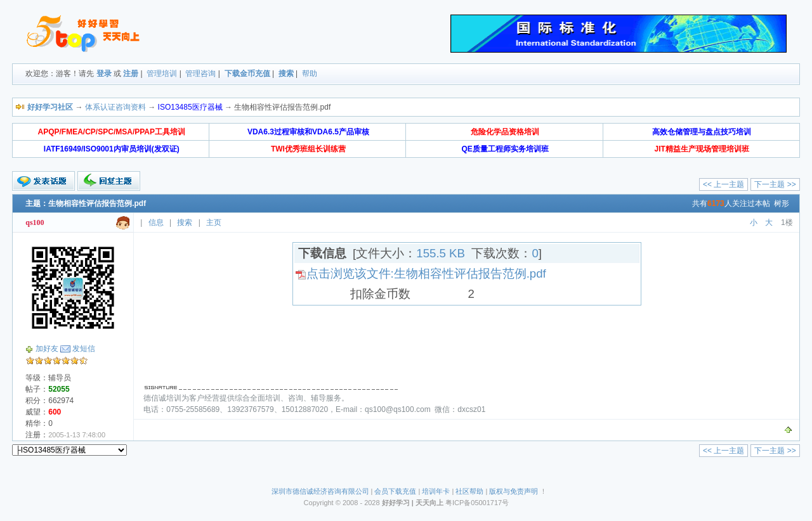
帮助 (310, 74)
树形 (782, 203)
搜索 (286, 74)
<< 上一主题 (724, 184)
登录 (104, 74)
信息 (156, 222)
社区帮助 (469, 491)
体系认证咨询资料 (115, 107)
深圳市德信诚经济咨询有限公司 (320, 491)
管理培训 (162, 74)
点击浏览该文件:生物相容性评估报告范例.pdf (426, 273)
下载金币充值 (247, 74)
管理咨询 (200, 74)
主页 (214, 222)
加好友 (47, 349)
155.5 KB (441, 253)
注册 (131, 74)
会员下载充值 (395, 491)
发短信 (84, 349)
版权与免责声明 (514, 491)
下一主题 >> (775, 184)
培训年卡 (436, 491)
